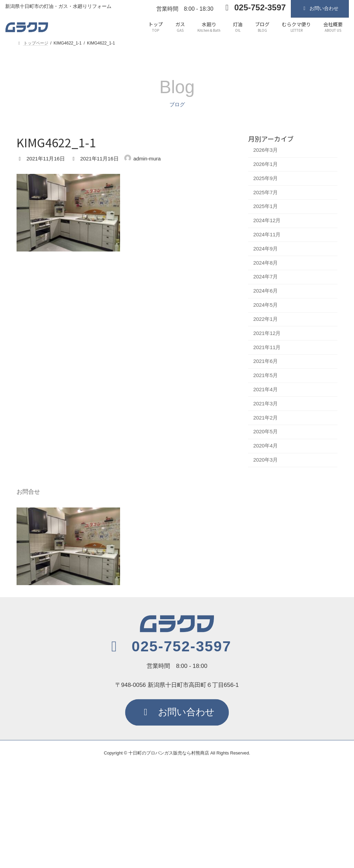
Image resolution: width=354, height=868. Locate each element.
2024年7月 (265, 277)
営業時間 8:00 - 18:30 (185, 9)
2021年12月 (267, 333)
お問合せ (28, 492)
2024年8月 (265, 263)
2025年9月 (265, 178)
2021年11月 (267, 347)
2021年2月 (265, 417)
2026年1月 (265, 164)
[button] (168, 647)
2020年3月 (265, 460)
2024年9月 (265, 248)
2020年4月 (265, 446)
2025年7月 (265, 192)
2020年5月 (265, 432)
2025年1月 (265, 206)
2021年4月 (265, 389)
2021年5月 (265, 375)
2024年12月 (267, 220)
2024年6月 (265, 291)
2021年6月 (265, 361)
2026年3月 (265, 150)
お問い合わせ (320, 8)
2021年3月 (265, 403)
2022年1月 (265, 319)
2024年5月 (265, 305)
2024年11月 (267, 235)
